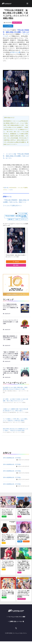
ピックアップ (26, 541)
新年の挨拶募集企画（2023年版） (12, 477)
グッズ (4, 543)
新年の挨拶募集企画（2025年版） (12, 464)
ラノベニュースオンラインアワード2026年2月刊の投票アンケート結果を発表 (10, 322)
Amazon (16, 262)
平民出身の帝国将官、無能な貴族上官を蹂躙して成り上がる (16, 216)
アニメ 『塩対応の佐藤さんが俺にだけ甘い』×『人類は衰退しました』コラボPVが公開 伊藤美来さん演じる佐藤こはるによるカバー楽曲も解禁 (11, 371)
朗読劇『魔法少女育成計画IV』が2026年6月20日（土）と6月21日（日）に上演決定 (10, 338)
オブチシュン (24, 219)
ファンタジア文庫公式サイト (12, 206)
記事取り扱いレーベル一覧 (17, 621)
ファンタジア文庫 (23, 214)
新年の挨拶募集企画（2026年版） (12, 458)
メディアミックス (17, 23)
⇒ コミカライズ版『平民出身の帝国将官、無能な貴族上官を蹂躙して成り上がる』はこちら (16, 156)
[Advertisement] (16, 443)
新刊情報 (20, 541)
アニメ (19, 516)
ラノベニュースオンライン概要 (17, 617)
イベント (4, 516)
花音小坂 (6, 188)
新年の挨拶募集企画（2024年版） (12, 471)
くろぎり (11, 190)
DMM (16, 265)
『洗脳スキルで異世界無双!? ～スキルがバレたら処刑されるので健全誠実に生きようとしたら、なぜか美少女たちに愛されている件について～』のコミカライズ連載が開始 (10, 355)
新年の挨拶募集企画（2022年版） (12, 484)
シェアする (8, 26)
